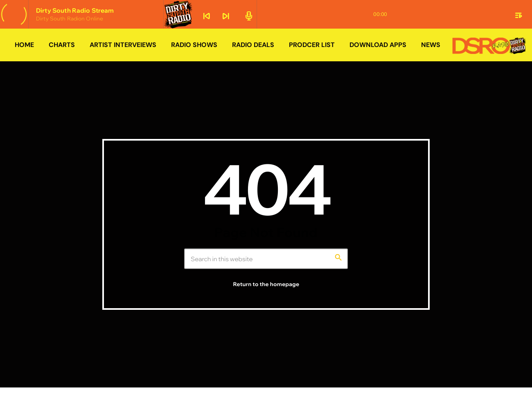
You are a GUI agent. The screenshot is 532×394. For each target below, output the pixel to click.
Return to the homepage (266, 284)
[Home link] (489, 45)
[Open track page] (248, 15)
